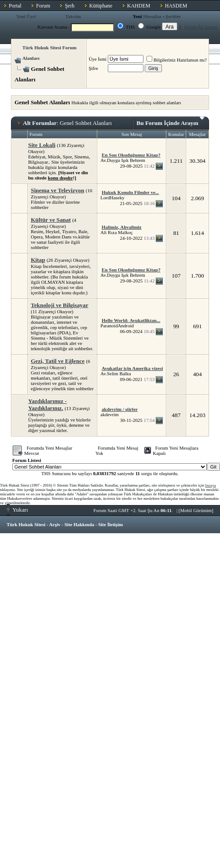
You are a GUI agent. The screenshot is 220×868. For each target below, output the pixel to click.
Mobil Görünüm (196, 510)
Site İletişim (110, 524)
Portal (15, 6)
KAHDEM (139, 6)
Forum (43, 6)
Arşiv (55, 524)
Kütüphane (101, 6)
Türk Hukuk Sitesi (26, 524)
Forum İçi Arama (201, 27)
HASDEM (176, 6)
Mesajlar (152, 16)
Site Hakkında (79, 524)
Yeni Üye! (26, 16)
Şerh (70, 6)
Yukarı (17, 510)
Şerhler (173, 16)
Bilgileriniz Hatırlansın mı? (177, 60)
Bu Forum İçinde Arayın (170, 121)
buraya (211, 485)
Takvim (73, 16)
